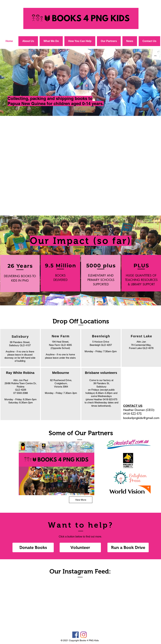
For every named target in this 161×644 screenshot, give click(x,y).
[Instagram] (84, 635)
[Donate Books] (33, 547)
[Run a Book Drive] (128, 547)
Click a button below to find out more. (80, 537)
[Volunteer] (80, 547)
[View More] (81, 500)
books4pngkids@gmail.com (141, 418)
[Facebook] (75, 635)
